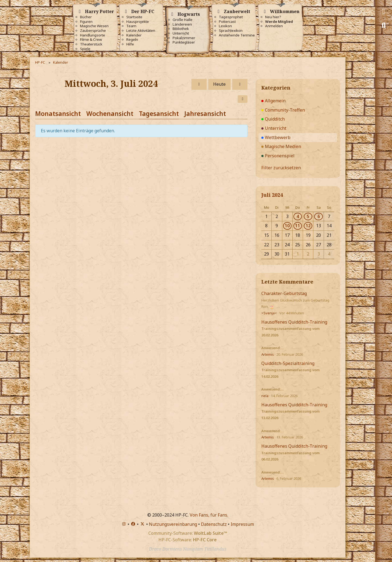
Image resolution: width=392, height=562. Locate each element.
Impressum (242, 524)
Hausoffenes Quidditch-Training (294, 322)
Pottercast (227, 22)
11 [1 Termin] (298, 226)
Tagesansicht (159, 113)
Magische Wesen (94, 26)
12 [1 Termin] (308, 226)
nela (265, 396)
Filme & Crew (91, 40)
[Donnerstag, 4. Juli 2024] (240, 84)
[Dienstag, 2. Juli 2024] (199, 84)
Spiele (85, 49)
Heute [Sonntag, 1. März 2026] (219, 84)
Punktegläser (184, 42)
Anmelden (274, 26)
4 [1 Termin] (298, 216)
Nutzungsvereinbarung (173, 524)
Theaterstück (91, 44)
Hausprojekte (138, 22)
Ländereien (182, 24)
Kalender (134, 35)
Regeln (132, 40)
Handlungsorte (93, 35)
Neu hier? (273, 17)
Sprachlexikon (231, 31)
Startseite (134, 17)
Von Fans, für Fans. (209, 515)
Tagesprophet (231, 17)
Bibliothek (181, 29)
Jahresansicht (205, 113)
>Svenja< (269, 313)
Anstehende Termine (237, 35)
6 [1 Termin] (319, 216)
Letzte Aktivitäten (141, 31)
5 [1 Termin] (308, 216)
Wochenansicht (110, 113)
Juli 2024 (272, 195)
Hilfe (130, 44)
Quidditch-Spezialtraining (288, 363)
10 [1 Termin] (287, 226)
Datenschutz (214, 524)
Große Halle (183, 20)
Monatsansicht (58, 113)
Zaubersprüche (93, 31)
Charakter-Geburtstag (284, 293)
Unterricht (181, 33)
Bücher (86, 17)
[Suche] (384, 25)
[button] (243, 99)
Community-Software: (188, 533)
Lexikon (225, 26)
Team (131, 26)
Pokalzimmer (184, 38)
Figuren (86, 22)
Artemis (268, 354)
